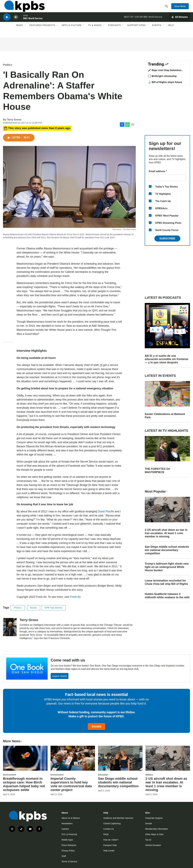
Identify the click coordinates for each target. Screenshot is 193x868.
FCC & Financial (69, 834)
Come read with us (68, 660)
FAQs (106, 834)
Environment (9, 775)
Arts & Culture (72, 31)
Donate (96, 726)
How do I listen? (111, 840)
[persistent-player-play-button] (7, 22)
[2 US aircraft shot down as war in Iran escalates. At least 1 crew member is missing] (168, 758)
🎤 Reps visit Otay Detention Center (165, 72)
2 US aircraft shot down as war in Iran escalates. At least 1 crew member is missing (166, 533)
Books (34, 608)
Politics (8, 65)
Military (149, 775)
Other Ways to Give (154, 834)
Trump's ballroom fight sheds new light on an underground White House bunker (167, 567)
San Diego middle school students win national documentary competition (167, 550)
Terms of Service (69, 862)
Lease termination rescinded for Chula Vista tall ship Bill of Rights (166, 582)
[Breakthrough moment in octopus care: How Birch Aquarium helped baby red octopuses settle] (25, 758)
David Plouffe (106, 511)
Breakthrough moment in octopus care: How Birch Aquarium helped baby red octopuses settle (24, 784)
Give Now (181, 8)
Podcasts (115, 31)
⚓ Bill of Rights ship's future (165, 82)
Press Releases (69, 845)
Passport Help (110, 845)
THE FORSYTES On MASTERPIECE (157, 471)
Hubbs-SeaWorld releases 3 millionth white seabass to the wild (167, 596)
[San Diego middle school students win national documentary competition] (120, 758)
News (19, 31)
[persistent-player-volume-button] (16, 22)
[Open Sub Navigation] (25, 31)
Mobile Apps (67, 840)
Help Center (109, 851)
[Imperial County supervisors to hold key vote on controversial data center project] (73, 758)
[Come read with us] (27, 669)
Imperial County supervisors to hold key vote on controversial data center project (71, 784)
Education (103, 775)
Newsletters (67, 823)
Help (171, 31)
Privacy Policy (68, 851)
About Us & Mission (71, 818)
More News (13, 741)
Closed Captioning (112, 823)
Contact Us (108, 829)
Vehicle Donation (153, 845)
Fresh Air (75, 597)
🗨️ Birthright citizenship (162, 76)
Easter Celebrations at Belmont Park (165, 416)
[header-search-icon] (167, 8)
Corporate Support (154, 818)
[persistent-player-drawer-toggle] (180, 22)
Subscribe (167, 239)
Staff (64, 856)
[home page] (23, 8)
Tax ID (148, 840)
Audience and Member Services (118, 818)
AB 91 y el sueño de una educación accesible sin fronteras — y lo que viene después (167, 359)
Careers (65, 829)
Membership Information (157, 829)
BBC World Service (33, 23)
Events (157, 31)
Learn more (60, 676)
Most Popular (156, 491)
